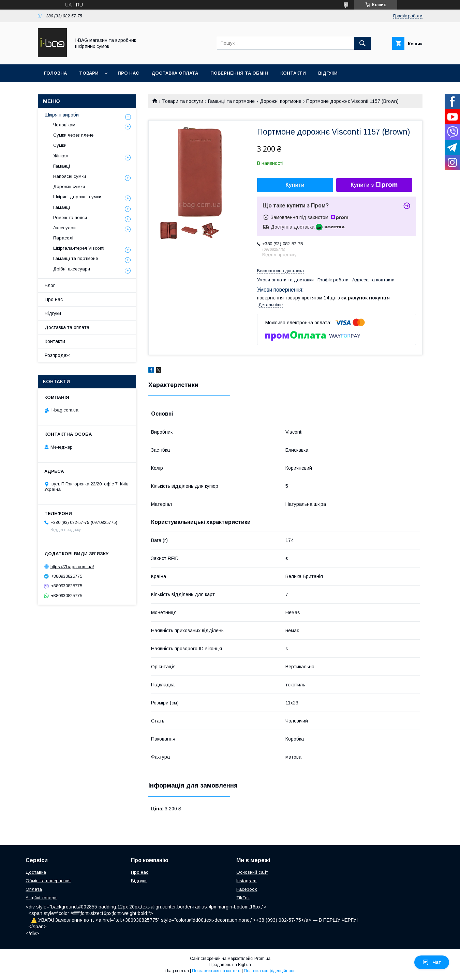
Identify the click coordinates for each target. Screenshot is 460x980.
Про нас (128, 73)
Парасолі (63, 238)
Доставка (36, 872)
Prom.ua (262, 959)
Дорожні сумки (69, 186)
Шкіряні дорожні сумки (77, 197)
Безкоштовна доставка (280, 271)
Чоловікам (64, 125)
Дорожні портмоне (281, 101)
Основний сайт (252, 872)
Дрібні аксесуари (72, 269)
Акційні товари (41, 898)
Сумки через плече (73, 135)
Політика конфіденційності (270, 971)
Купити (295, 185)
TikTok (243, 898)
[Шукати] (362, 43)
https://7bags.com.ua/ (72, 567)
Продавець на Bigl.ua (230, 965)
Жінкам (61, 156)
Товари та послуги (183, 101)
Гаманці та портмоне (231, 101)
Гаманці (62, 166)
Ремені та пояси (70, 217)
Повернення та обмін (239, 73)
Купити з (374, 185)
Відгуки (328, 73)
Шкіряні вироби (62, 115)
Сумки (60, 145)
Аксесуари (64, 228)
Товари (89, 73)
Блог (50, 285)
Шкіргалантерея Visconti (79, 248)
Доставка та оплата (67, 327)
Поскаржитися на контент (216, 971)
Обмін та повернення (48, 881)
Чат (432, 962)
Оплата (34, 889)
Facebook (247, 889)
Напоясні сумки (70, 176)
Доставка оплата (175, 73)
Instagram (246, 881)
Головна (55, 73)
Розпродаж (57, 355)
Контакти (293, 73)
